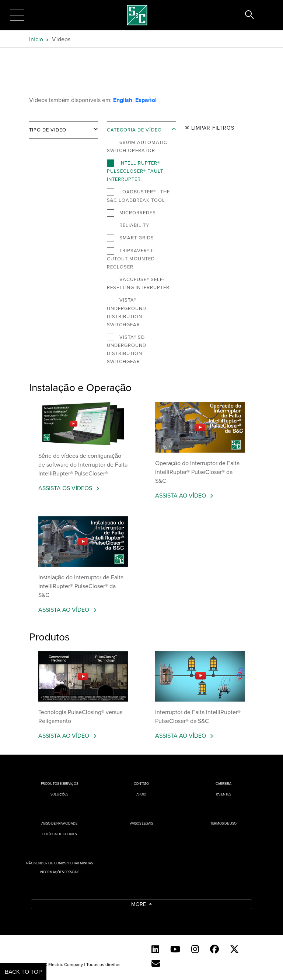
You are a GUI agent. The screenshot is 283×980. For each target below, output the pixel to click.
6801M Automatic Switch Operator (137, 146)
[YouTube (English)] (175, 949)
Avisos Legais (141, 823)
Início (36, 39)
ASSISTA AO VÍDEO (181, 495)
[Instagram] (195, 949)
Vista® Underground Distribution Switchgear (127, 312)
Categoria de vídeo (134, 130)
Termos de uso (223, 823)
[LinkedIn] (155, 949)
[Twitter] (234, 949)
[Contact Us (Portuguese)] (156, 963)
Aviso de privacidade (59, 823)
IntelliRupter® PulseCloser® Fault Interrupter (135, 171)
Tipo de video (48, 130)
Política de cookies (60, 834)
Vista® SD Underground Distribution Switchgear (127, 349)
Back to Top (23, 972)
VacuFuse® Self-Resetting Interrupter (138, 283)
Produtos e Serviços (60, 784)
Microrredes (131, 213)
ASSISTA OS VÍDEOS (66, 488)
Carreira (223, 784)
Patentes (223, 794)
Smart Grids (130, 238)
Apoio (141, 794)
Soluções (59, 794)
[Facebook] (214, 949)
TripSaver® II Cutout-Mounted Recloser (131, 259)
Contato (141, 784)
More (139, 904)
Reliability (128, 225)
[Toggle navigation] (17, 15)
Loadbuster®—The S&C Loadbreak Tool (138, 196)
